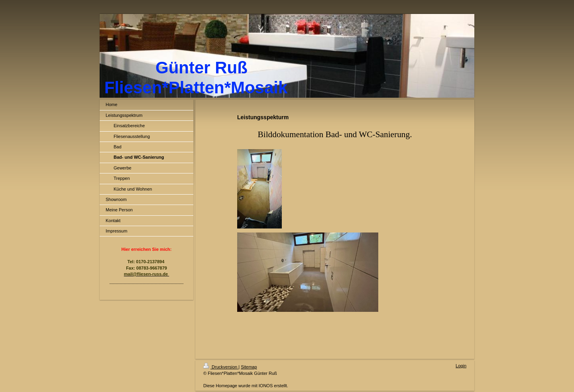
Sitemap (249, 367)
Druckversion (221, 367)
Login (461, 366)
